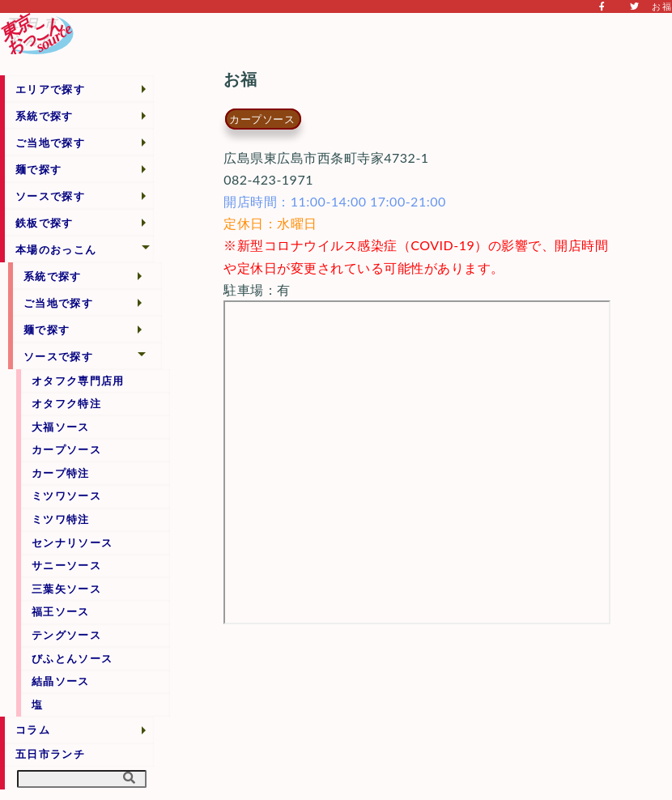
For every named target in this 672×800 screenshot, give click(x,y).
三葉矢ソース (66, 589)
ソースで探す (50, 196)
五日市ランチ (50, 754)
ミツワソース (66, 496)
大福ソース (61, 427)
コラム (33, 730)
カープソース (66, 449)
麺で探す (38, 169)
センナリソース (72, 543)
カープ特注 (61, 473)
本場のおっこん (56, 249)
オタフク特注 (66, 403)
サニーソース (66, 565)
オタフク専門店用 (78, 381)
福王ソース (61, 611)
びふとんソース (72, 658)
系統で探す (45, 116)
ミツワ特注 (61, 519)
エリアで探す (50, 89)
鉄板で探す (45, 223)
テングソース (66, 635)
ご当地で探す (50, 143)
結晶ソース (61, 681)
